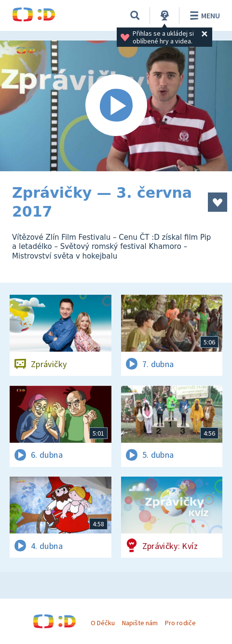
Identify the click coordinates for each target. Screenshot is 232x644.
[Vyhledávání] (135, 15)
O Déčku (103, 623)
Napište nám (140, 623)
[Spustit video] (116, 106)
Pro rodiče (180, 623)
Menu (203, 15)
